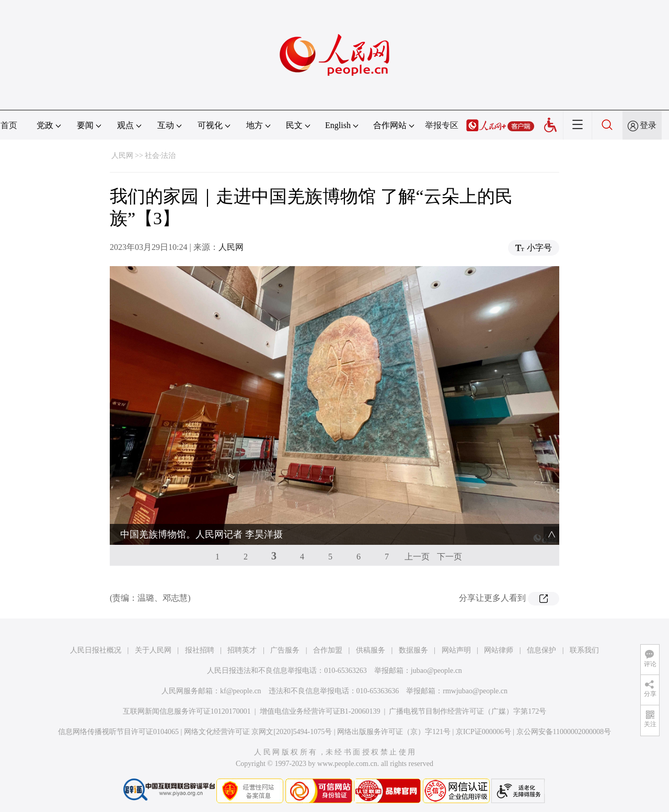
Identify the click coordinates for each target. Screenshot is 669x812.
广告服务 (285, 650)
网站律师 (499, 650)
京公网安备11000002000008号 (564, 732)
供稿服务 (371, 650)
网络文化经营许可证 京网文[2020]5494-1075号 (258, 732)
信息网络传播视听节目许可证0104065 (118, 732)
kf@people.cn (241, 691)
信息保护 (541, 650)
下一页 (449, 557)
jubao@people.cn (436, 671)
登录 (648, 125)
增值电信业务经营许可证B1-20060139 (320, 711)
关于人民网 (153, 650)
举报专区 (442, 125)
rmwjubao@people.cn (475, 691)
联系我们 (584, 650)
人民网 (122, 156)
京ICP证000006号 (483, 732)
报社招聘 (200, 650)
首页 (9, 125)
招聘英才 (242, 650)
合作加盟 (328, 650)
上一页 (417, 557)
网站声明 (456, 650)
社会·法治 (160, 156)
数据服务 (413, 650)
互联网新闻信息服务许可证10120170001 (187, 711)
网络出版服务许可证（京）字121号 (394, 732)
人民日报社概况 (96, 650)
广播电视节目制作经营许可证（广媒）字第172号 (468, 711)
